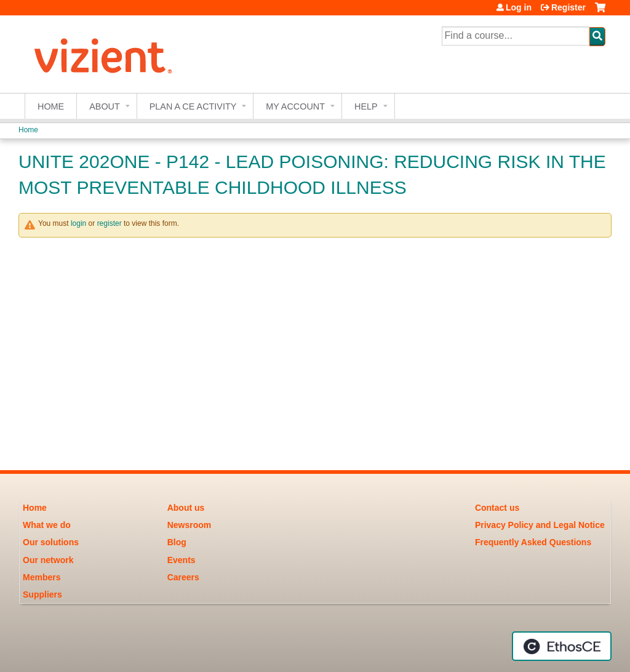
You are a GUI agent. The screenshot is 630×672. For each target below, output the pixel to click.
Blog (177, 542)
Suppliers (42, 594)
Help (366, 106)
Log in (519, 7)
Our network (48, 560)
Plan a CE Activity (193, 106)
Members (42, 577)
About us (186, 508)
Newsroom (189, 525)
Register (568, 7)
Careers (183, 577)
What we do (47, 525)
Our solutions (51, 542)
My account (295, 106)
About (105, 106)
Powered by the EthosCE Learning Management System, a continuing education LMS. (562, 646)
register (110, 223)
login (78, 223)
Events (181, 560)
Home (51, 106)
